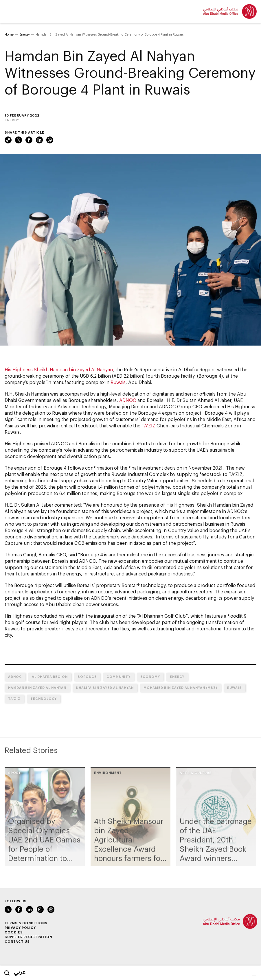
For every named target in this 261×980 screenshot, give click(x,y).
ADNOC (128, 400)
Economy (150, 677)
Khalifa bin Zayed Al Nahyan (105, 688)
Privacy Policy (20, 928)
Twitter (19, 140)
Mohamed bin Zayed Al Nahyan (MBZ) (180, 688)
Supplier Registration (28, 937)
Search (7, 973)
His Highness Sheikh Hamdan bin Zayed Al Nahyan (59, 369)
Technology (44, 698)
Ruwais (118, 382)
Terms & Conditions (26, 923)
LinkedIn (39, 140)
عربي (20, 972)
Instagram (40, 909)
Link (8, 140)
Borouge (87, 677)
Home (9, 34)
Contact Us (17, 941)
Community (118, 677)
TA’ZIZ (148, 426)
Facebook (29, 140)
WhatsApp (50, 140)
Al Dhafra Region (50, 677)
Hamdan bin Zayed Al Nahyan (37, 688)
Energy (25, 34)
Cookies (14, 932)
